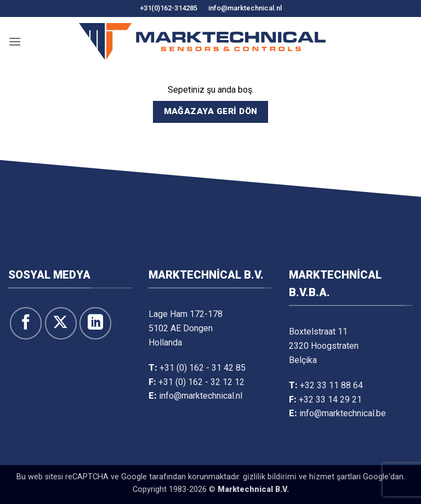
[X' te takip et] (61, 323)
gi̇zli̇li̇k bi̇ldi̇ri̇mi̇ (270, 477)
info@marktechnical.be (343, 413)
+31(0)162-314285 (169, 8)
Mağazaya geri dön (211, 111)
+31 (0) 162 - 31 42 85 (203, 368)
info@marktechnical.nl (245, 8)
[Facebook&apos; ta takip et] (26, 323)
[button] (15, 41)
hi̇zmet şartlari (335, 477)
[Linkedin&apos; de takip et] (95, 323)
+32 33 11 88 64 (331, 385)
